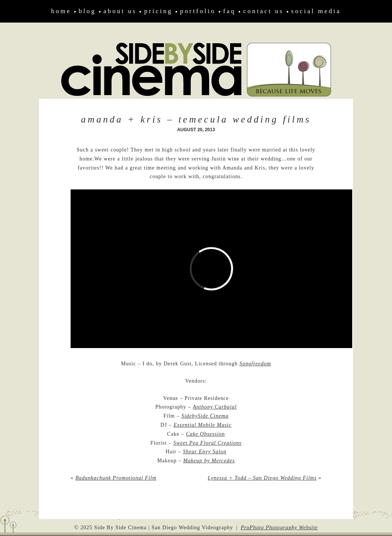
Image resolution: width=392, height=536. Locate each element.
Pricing (158, 11)
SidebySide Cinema (205, 416)
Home (61, 11)
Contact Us (264, 11)
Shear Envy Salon (205, 452)
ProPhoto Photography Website (279, 528)
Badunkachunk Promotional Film (116, 478)
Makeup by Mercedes (209, 461)
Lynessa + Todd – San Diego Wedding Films (262, 478)
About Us (120, 11)
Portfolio (198, 11)
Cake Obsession (205, 434)
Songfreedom (255, 364)
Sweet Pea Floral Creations (208, 443)
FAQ (229, 11)
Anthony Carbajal (215, 407)
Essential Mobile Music (202, 425)
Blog (87, 11)
